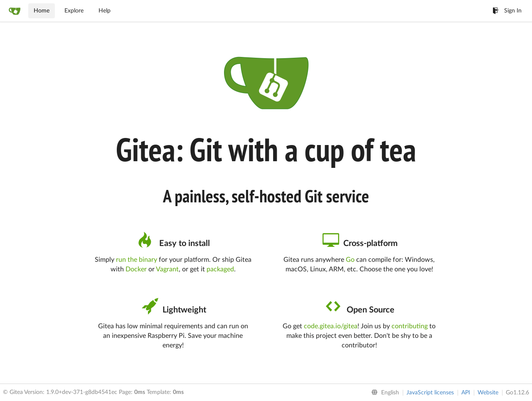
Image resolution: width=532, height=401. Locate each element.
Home (42, 11)
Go (350, 260)
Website (488, 393)
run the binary (137, 260)
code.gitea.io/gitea (331, 326)
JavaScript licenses (430, 393)
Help (105, 11)
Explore (74, 11)
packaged (220, 269)
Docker (136, 269)
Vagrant (167, 269)
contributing (410, 326)
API (466, 393)
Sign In (507, 11)
